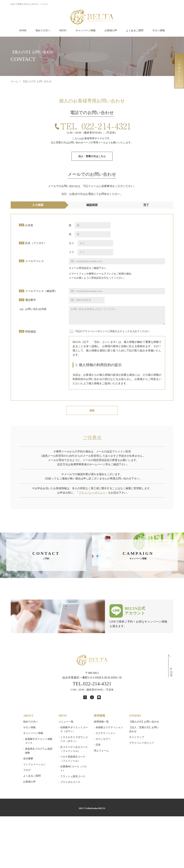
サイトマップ (137, 737)
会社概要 (28, 759)
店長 (98, 745)
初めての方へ (43, 30)
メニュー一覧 (66, 722)
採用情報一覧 (101, 722)
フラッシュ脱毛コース (73, 776)
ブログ (27, 770)
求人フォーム (101, 751)
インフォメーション (34, 764)
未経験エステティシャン (109, 727)
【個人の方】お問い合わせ (144, 722)
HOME (23, 30)
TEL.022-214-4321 (92, 684)
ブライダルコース (70, 782)
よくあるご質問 (135, 30)
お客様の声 (111, 30)
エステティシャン (106, 733)
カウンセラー (103, 739)
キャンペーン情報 (86, 30)
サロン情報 (159, 30)
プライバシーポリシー (92, 493)
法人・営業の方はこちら (92, 156)
